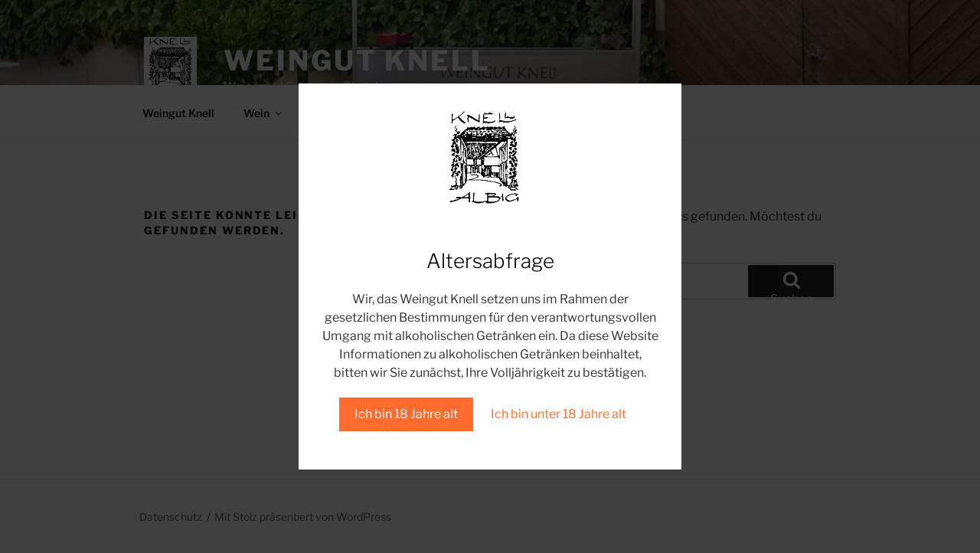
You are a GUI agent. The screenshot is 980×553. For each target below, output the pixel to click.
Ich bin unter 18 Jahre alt (559, 414)
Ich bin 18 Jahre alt (406, 414)
